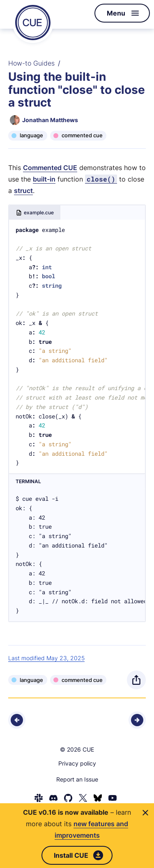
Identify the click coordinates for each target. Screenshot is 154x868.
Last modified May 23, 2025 (46, 658)
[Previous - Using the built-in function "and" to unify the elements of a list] (17, 720)
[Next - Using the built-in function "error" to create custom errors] (137, 720)
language (31, 135)
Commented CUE (50, 168)
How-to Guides (31, 63)
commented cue (82, 135)
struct (23, 191)
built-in (44, 179)
